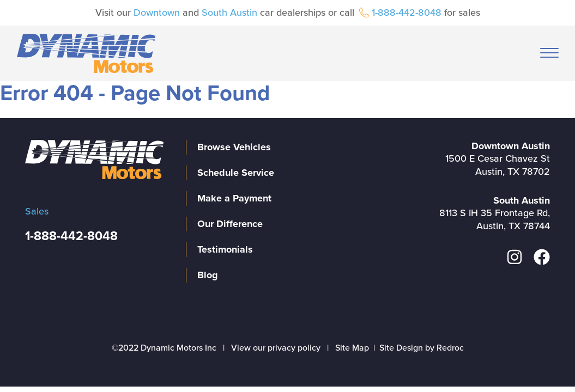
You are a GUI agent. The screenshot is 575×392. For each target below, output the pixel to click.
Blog (208, 275)
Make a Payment (234, 198)
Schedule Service (236, 173)
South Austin (229, 13)
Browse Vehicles (234, 147)
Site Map (352, 348)
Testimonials (225, 249)
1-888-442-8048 (407, 13)
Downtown (157, 13)
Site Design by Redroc (422, 348)
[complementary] (542, 359)
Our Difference (230, 224)
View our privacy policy (276, 348)
